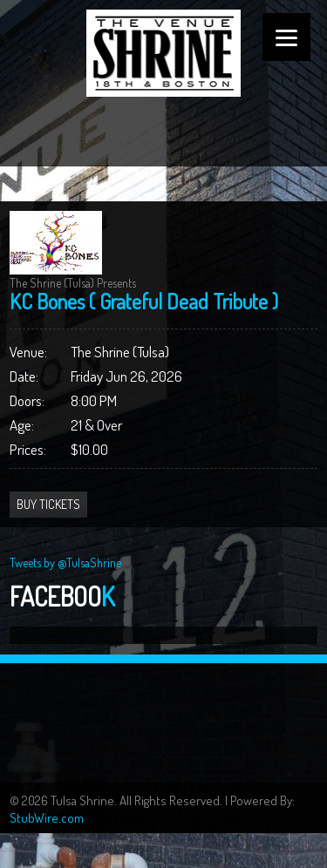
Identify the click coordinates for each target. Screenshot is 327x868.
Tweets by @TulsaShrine (65, 563)
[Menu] (286, 37)
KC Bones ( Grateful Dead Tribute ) (144, 301)
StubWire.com (47, 818)
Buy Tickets (48, 504)
